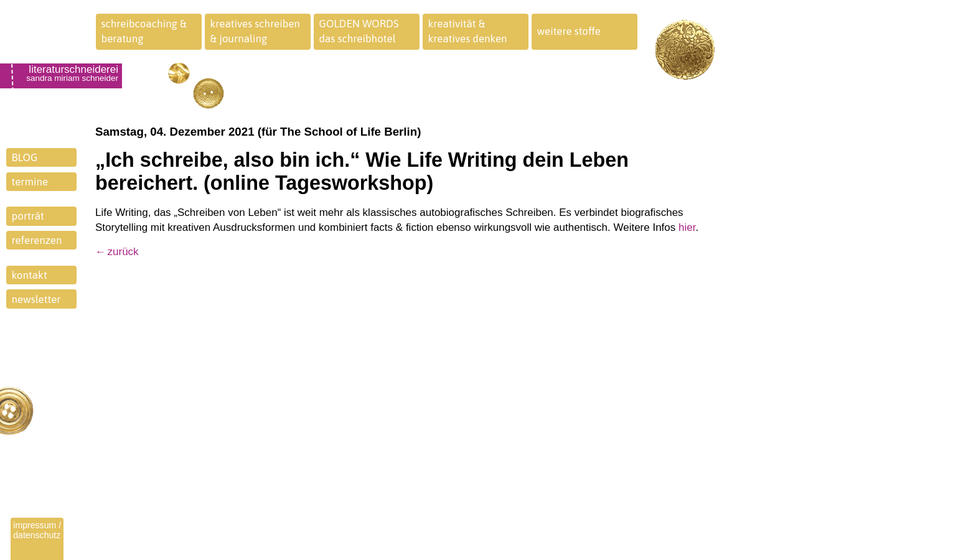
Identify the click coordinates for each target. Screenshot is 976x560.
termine (30, 182)
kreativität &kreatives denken (468, 31)
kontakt (30, 275)
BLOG (25, 157)
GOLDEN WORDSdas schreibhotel (359, 31)
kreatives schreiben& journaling (256, 31)
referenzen (37, 240)
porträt (28, 216)
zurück (123, 252)
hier (687, 227)
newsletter (36, 299)
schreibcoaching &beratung (144, 31)
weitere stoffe (569, 31)
